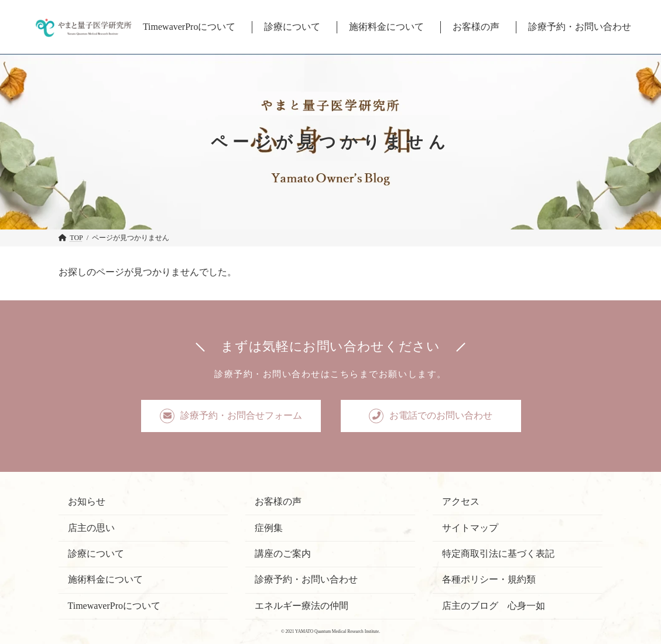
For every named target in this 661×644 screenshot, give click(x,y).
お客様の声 (278, 501)
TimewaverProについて (114, 605)
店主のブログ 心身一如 (494, 605)
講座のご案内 (283, 554)
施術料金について (105, 579)
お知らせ (87, 501)
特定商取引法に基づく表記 (498, 554)
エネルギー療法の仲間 (302, 605)
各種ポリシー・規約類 (489, 579)
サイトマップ (470, 527)
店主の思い (91, 527)
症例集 (269, 527)
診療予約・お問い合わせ (306, 579)
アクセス (461, 501)
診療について (96, 554)
